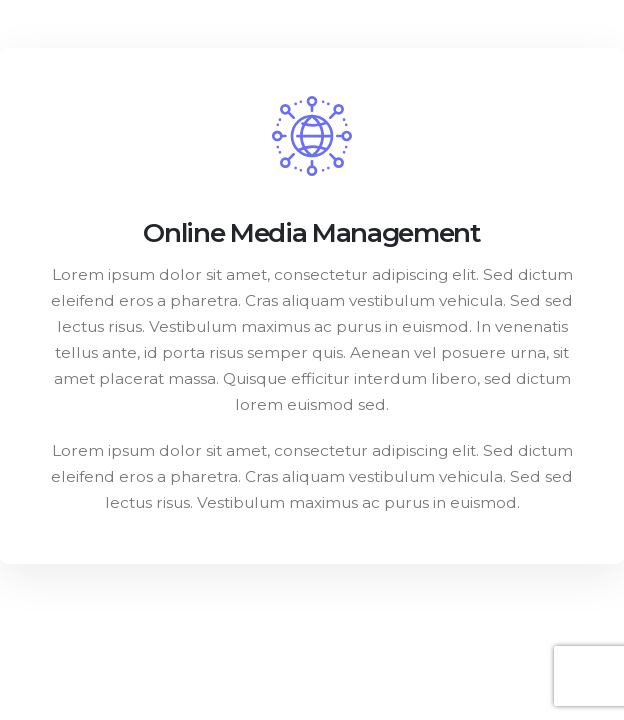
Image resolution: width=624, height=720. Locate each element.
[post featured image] (312, 136)
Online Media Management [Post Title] (312, 232)
